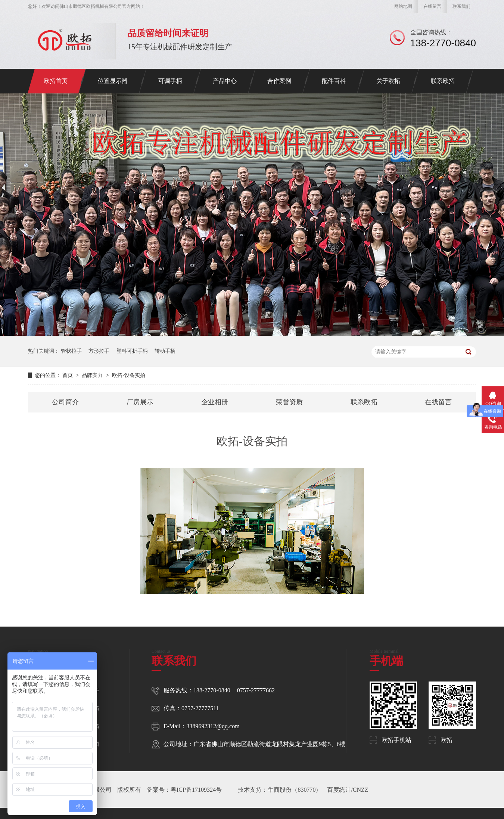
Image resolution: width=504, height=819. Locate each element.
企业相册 (215, 402)
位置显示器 (113, 81)
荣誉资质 (289, 402)
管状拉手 (71, 351)
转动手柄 (165, 351)
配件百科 (334, 81)
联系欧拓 (443, 81)
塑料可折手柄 (132, 351)
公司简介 (65, 402)
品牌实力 (93, 375)
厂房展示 (140, 402)
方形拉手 (99, 351)
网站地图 (403, 6)
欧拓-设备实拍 (129, 375)
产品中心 (225, 81)
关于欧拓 (388, 81)
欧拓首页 (56, 81)
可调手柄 (170, 81)
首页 (68, 375)
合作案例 (279, 81)
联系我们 (461, 6)
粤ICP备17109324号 (196, 790)
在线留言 (432, 6)
